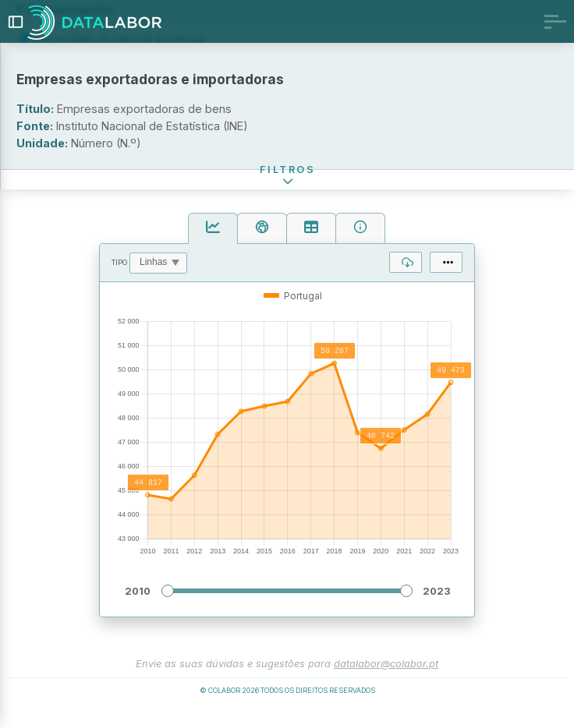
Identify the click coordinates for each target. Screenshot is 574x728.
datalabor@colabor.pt (386, 675)
